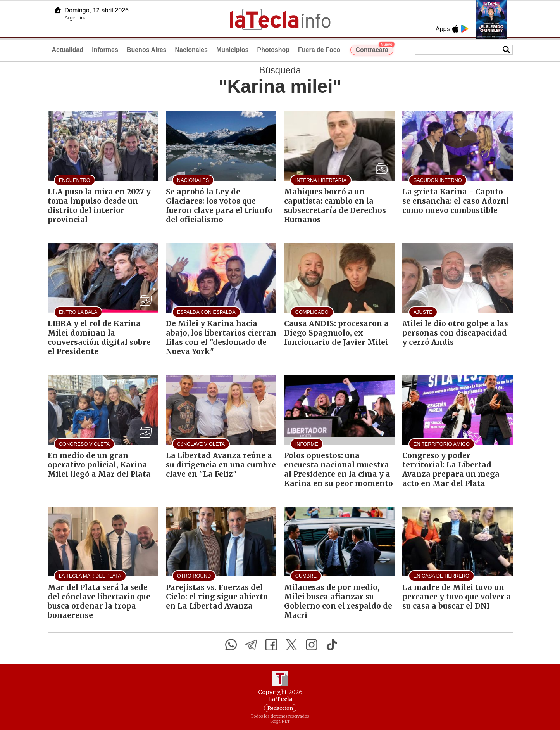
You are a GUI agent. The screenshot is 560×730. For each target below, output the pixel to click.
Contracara (374, 49)
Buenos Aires (147, 50)
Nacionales (191, 50)
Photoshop (273, 50)
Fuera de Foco (319, 50)
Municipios (233, 50)
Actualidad (68, 50)
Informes (105, 50)
